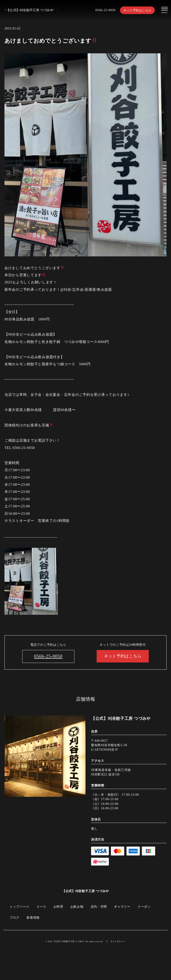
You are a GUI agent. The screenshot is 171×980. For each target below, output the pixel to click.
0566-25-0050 (105, 10)
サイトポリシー (118, 941)
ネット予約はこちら (137, 10)
